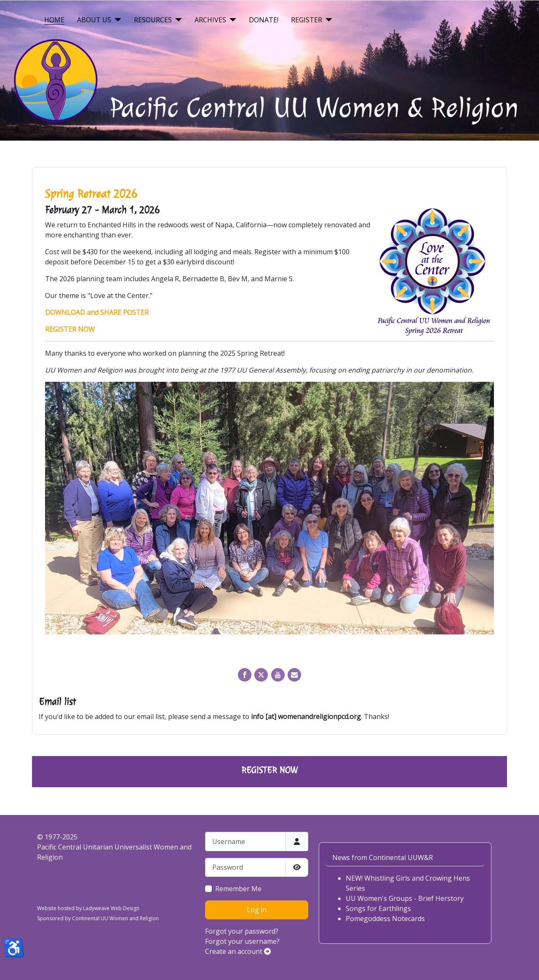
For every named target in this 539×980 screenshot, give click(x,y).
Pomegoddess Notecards (385, 919)
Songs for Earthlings (378, 908)
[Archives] (231, 20)
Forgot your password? (242, 931)
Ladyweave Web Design (111, 908)
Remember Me (238, 889)
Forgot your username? (242, 941)
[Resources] (177, 20)
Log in (257, 910)
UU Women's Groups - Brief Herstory (405, 898)
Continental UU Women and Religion (115, 918)
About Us (94, 20)
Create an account (238, 951)
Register (307, 20)
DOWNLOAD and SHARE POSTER (97, 312)
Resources (153, 20)
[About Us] (116, 20)
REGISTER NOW (269, 770)
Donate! (264, 20)
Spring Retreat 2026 (91, 194)
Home (54, 20)
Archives (210, 20)
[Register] (327, 20)
